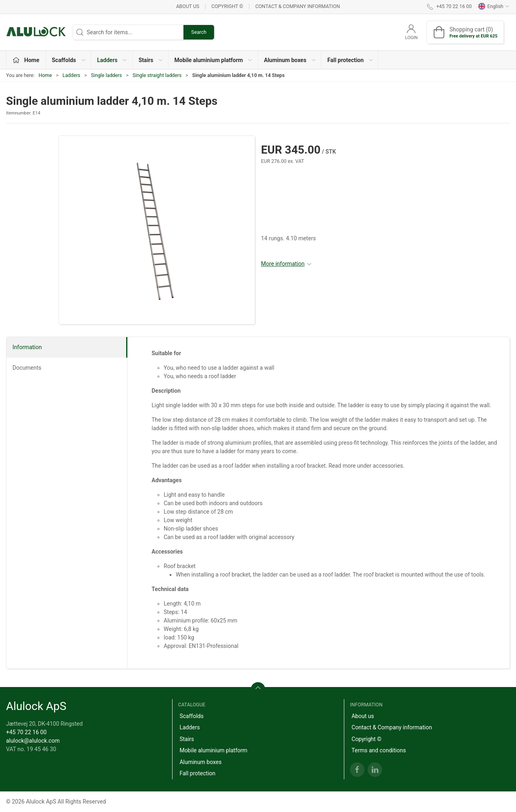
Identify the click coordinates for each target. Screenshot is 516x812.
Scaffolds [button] (69, 60)
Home (45, 75)
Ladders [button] (112, 60)
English (494, 6)
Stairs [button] (151, 60)
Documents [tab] (27, 368)
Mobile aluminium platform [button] (214, 60)
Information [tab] (27, 347)
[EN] (36, 32)
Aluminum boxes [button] (290, 60)
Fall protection (197, 773)
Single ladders (107, 75)
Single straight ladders (157, 75)
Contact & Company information (298, 6)
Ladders (71, 75)
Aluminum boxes (200, 762)
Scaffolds (191, 716)
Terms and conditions (379, 750)
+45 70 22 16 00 (26, 732)
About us (188, 6)
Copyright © (227, 6)
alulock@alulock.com (33, 741)
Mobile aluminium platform (213, 750)
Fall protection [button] (351, 60)
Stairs (187, 739)
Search (199, 32)
